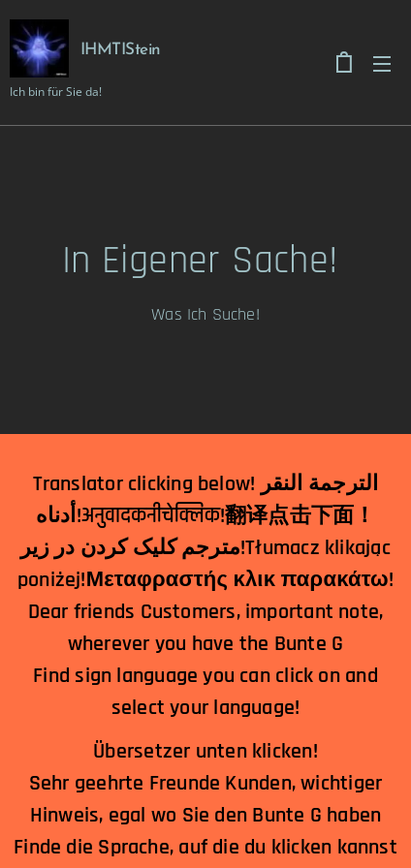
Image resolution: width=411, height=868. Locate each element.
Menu (382, 64)
